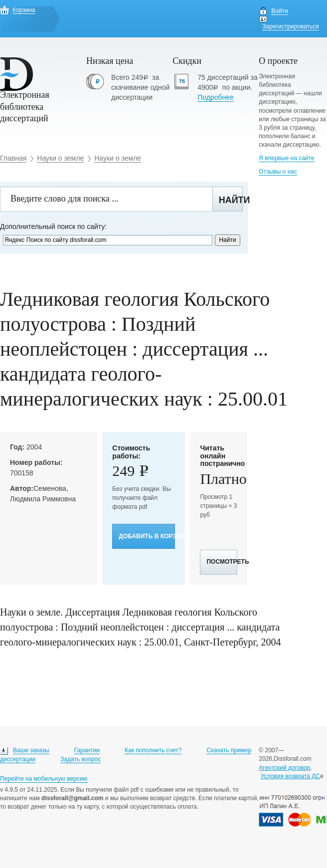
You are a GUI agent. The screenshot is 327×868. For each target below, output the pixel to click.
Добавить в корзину (147, 536)
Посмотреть (222, 562)
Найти (231, 200)
